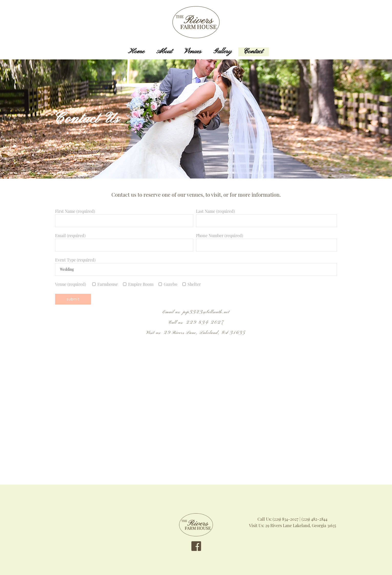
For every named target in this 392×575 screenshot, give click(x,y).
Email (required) (124, 240)
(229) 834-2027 (286, 519)
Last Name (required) (266, 216)
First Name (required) (124, 216)
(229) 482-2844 (314, 519)
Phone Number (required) (266, 240)
